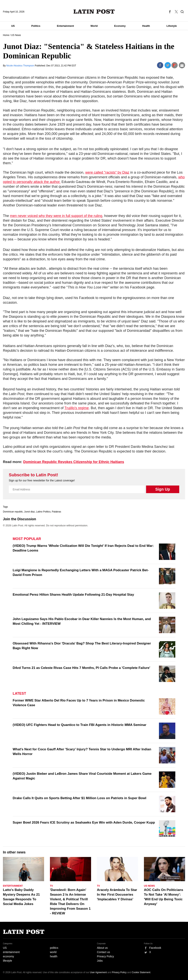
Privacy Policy (105, 956)
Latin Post (94, 12)
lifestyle (8, 961)
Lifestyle (172, 26)
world (53, 952)
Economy (120, 26)
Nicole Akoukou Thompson (20, 66)
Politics (36, 26)
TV (51, 886)
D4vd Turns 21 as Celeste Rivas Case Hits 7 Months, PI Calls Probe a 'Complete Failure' (81, 668)
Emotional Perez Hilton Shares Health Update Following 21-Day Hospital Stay (73, 595)
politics (54, 948)
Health (146, 26)
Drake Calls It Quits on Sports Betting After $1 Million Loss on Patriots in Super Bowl (79, 798)
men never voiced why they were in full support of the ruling (56, 216)
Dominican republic (13, 512)
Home (6, 35)
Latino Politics (43, 512)
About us (102, 948)
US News (16, 35)
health (54, 956)
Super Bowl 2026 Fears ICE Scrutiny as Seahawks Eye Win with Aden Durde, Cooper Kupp (84, 822)
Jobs (100, 961)
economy (8, 956)
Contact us (103, 952)
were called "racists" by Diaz (107, 172)
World (94, 26)
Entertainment (65, 26)
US (13, 26)
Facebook (155, 948)
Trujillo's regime (77, 408)
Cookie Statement (141, 972)
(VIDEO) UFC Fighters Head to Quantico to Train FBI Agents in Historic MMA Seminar (79, 725)
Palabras (56, 512)
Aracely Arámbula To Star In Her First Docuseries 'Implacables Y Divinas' (117, 895)
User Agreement (98, 972)
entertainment (11, 952)
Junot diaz (30, 512)
